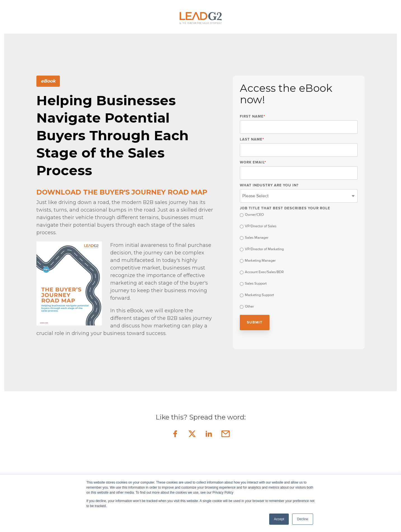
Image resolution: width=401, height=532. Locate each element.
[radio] (299, 215)
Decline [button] (302, 519)
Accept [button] (279, 519)
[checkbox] (299, 261)
